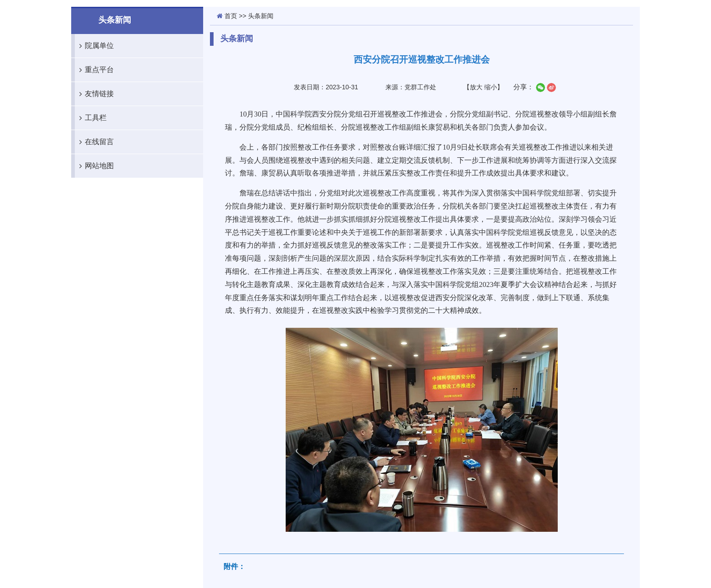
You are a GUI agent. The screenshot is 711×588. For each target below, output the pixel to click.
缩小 (491, 87)
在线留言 (94, 142)
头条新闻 (261, 16)
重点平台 (94, 70)
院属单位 (94, 46)
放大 (476, 87)
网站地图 (94, 166)
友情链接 (94, 94)
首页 (231, 16)
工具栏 (91, 118)
